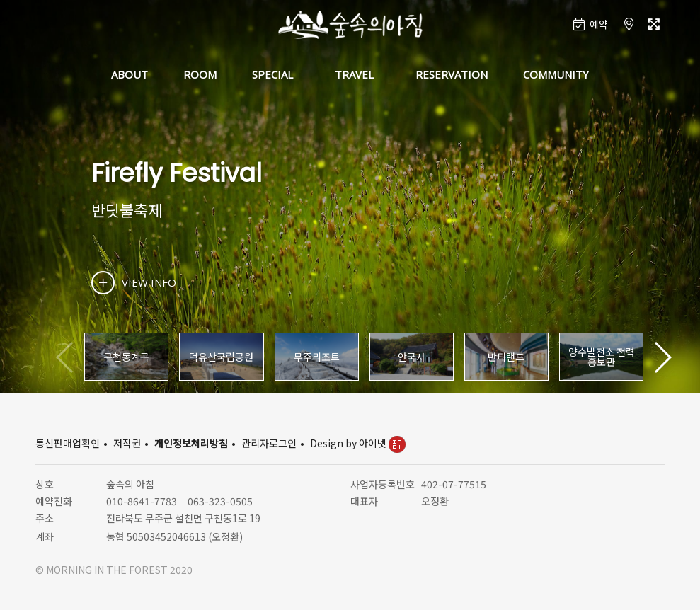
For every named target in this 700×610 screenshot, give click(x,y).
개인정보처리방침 (191, 443)
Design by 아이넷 (358, 443)
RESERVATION (452, 74)
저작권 (127, 443)
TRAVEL (354, 74)
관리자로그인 (269, 443)
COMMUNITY (556, 74)
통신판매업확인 (68, 443)
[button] (662, 357)
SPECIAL (272, 74)
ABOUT (130, 74)
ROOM (200, 74)
